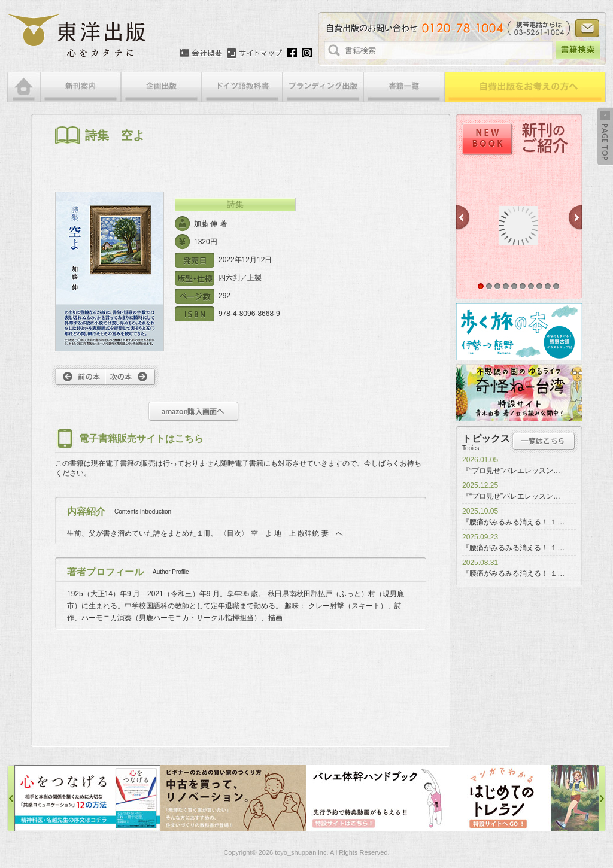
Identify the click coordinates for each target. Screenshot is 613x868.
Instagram (307, 53)
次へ (132, 377)
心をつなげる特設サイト (87, 798)
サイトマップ (254, 53)
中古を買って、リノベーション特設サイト (233, 798)
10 (556, 286)
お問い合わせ (587, 28)
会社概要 (201, 53)
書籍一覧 (404, 87)
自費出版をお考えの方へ (525, 87)
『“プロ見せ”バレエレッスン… (511, 471)
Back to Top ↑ (605, 136)
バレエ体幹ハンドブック (380, 798)
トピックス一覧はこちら (544, 441)
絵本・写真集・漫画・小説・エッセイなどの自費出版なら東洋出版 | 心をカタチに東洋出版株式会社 (78, 36)
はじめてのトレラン (526, 798)
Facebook (292, 53)
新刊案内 (81, 87)
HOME (24, 87)
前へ (79, 377)
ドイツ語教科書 (242, 87)
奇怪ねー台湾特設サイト (519, 393)
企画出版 (161, 87)
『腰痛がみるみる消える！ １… (513, 522)
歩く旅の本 (519, 332)
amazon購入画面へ (194, 412)
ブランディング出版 (323, 87)
